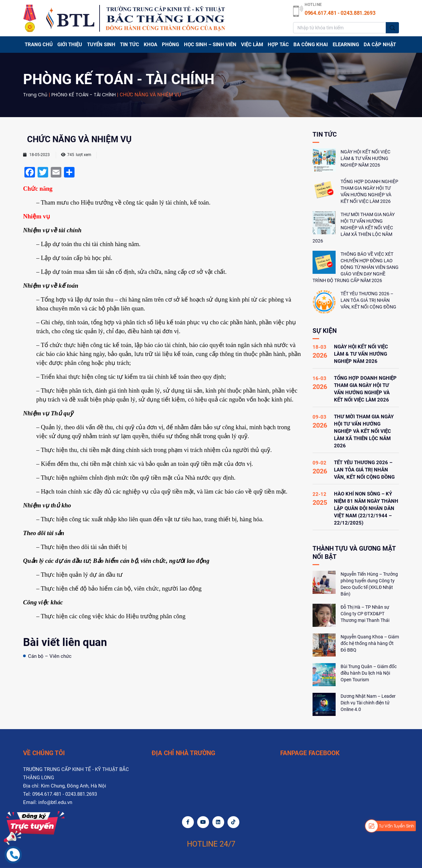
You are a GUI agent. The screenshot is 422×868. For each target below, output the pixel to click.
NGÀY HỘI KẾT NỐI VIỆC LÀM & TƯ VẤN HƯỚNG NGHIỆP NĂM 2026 (365, 158)
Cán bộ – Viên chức (50, 656)
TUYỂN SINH (101, 45)
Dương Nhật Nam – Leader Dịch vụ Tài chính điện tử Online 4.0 (368, 703)
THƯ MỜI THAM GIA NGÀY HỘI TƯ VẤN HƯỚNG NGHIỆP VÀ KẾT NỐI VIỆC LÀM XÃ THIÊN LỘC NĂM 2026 (354, 228)
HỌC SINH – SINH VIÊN (210, 45)
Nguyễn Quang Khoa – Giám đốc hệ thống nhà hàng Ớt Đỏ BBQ (370, 643)
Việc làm (252, 45)
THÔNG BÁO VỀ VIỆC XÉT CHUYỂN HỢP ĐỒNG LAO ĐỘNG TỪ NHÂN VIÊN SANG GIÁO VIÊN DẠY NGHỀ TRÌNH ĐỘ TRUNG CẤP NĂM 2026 (356, 267)
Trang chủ (39, 45)
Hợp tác (278, 45)
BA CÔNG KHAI (311, 45)
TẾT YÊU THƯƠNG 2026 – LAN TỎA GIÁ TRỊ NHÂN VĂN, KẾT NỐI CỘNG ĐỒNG (368, 300)
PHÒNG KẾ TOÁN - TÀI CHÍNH (84, 95)
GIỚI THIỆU (70, 45)
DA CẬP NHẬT (380, 45)
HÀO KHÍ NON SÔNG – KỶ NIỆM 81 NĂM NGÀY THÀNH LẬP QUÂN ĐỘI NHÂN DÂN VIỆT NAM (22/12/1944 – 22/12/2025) (366, 508)
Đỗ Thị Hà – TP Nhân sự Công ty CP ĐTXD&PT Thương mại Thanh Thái (365, 614)
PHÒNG (170, 45)
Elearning (346, 45)
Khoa (151, 45)
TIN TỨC (130, 45)
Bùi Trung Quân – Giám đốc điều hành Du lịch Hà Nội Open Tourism (369, 673)
